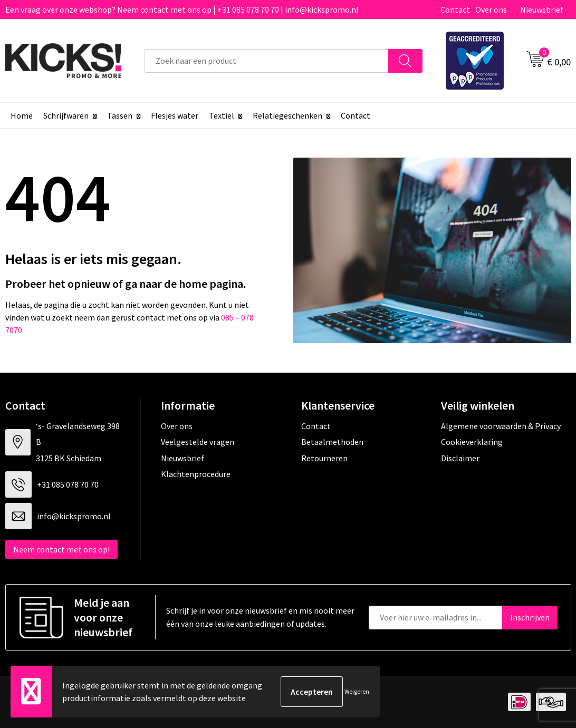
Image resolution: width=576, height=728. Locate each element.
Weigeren (357, 691)
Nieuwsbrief (542, 9)
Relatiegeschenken (287, 115)
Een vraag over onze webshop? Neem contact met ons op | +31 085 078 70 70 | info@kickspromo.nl (182, 9)
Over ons (491, 9)
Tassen (120, 115)
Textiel (222, 115)
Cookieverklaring (472, 442)
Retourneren (324, 458)
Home (22, 115)
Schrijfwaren (66, 115)
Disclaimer (460, 458)
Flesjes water (175, 115)
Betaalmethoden (332, 442)
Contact (455, 9)
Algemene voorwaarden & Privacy (501, 426)
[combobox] (267, 61)
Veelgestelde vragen (198, 442)
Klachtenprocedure (196, 474)
